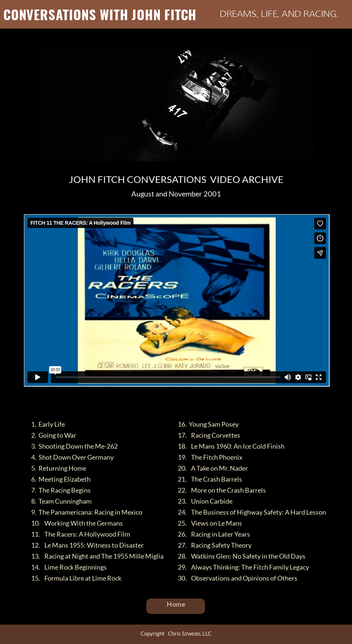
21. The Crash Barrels (210, 479)
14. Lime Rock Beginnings (69, 567)
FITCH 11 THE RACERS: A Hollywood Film (77, 392)
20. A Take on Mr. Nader (213, 468)
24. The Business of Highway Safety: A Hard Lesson (252, 512)
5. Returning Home (59, 468)
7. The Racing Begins (61, 490)
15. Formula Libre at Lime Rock (76, 578)
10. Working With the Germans (77, 523)
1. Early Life (48, 424)
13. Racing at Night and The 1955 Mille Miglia (97, 556)
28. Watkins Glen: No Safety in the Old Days (242, 556)
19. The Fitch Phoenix (210, 457)
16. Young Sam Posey (208, 424)
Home (176, 604)
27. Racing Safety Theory (215, 545)
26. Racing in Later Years (214, 534)
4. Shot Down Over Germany (72, 457)
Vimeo (194, 392)
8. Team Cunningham (61, 501)
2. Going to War (54, 435)
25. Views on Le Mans (210, 523)
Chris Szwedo (160, 392)
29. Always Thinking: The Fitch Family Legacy (243, 567)
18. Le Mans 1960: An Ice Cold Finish (231, 446)
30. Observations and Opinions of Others (238, 578)
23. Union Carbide (205, 501)
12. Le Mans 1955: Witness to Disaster (87, 545)
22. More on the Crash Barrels (222, 490)
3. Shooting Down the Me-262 (74, 446)
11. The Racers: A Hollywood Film (81, 534)
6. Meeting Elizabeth (61, 479)
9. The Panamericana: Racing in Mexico (87, 512)
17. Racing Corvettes (209, 435)
